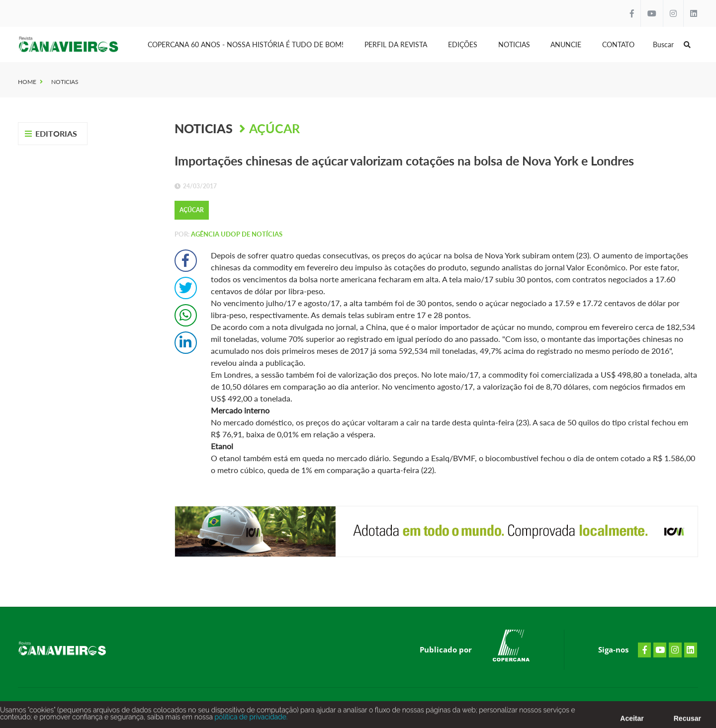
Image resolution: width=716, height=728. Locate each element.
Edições (463, 44)
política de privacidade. (250, 720)
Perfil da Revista (396, 44)
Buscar (672, 44)
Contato (618, 44)
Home (27, 82)
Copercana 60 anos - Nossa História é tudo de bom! (246, 44)
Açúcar (274, 128)
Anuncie (566, 44)
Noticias (514, 44)
